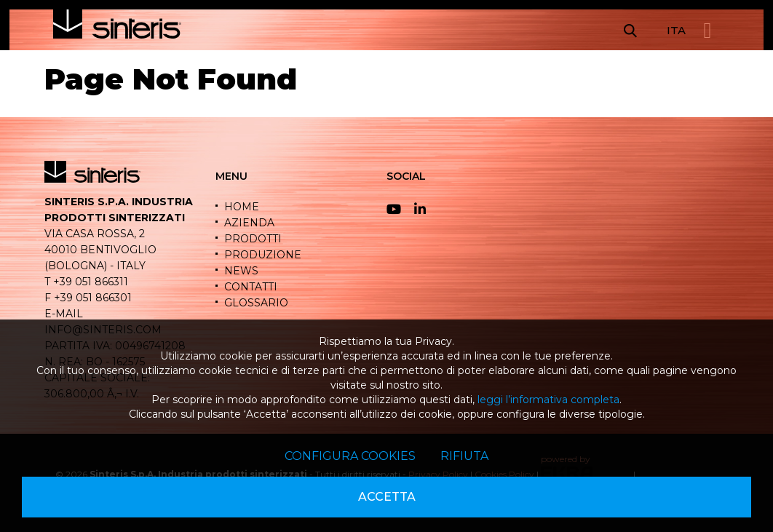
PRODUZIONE (263, 255)
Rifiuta (464, 456)
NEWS (241, 271)
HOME (242, 207)
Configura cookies (350, 456)
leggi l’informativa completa (548, 400)
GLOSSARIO (256, 303)
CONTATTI (251, 287)
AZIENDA (249, 223)
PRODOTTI (253, 239)
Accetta (387, 497)
